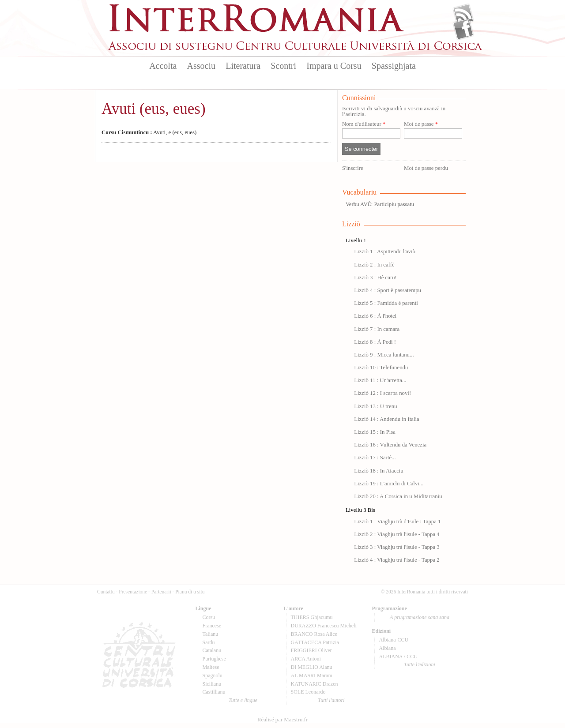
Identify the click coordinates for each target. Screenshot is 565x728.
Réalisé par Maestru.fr (282, 720)
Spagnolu (213, 675)
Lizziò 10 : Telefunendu (381, 368)
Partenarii (161, 592)
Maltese (211, 667)
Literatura (243, 66)
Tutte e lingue (243, 700)
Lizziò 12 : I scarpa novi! (382, 393)
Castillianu (214, 692)
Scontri (283, 66)
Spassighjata (394, 66)
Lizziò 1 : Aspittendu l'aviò (385, 251)
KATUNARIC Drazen (315, 684)
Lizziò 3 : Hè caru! (375, 278)
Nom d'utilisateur (364, 124)
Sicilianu (212, 684)
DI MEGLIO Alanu (312, 667)
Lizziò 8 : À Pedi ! (375, 342)
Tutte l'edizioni (420, 664)
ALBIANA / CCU (398, 657)
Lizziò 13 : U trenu (375, 406)
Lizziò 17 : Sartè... (375, 458)
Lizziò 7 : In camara (377, 329)
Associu (201, 66)
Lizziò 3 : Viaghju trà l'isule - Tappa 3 (397, 547)
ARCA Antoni (306, 659)
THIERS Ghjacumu (312, 617)
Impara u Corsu (334, 66)
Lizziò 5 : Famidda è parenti (386, 303)
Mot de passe (421, 124)
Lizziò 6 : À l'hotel (375, 316)
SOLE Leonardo (308, 692)
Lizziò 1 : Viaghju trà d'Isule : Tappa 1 (397, 522)
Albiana (388, 648)
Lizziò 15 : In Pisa (375, 432)
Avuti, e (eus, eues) (149, 132)
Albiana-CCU (394, 640)
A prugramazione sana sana (420, 617)
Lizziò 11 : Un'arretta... (380, 380)
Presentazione (133, 592)
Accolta (163, 66)
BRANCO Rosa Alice (314, 634)
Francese (212, 626)
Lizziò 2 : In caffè (374, 265)
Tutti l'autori (331, 700)
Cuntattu (106, 592)
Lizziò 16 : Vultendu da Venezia (390, 445)
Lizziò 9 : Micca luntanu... (384, 355)
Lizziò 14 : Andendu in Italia (386, 419)
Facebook (463, 29)
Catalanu (212, 650)
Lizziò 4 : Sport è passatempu (388, 290)
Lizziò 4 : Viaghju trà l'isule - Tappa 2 (397, 560)
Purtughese (214, 659)
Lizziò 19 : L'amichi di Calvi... (389, 484)
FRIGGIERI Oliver (311, 650)
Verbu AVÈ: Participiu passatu (380, 204)
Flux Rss (463, 15)
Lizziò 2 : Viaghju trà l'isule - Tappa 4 (397, 534)
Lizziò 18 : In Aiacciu (379, 471)
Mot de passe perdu (426, 168)
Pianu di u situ (190, 592)
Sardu (209, 642)
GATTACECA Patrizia (315, 642)
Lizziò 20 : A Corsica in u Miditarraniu (398, 496)
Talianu (211, 634)
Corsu (209, 617)
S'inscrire (353, 168)
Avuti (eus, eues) (154, 109)
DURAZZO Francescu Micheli (324, 626)
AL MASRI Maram (312, 675)
